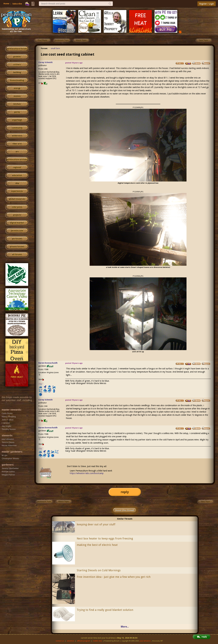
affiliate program (84, 641)
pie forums (17, 239)
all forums (17, 255)
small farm (55, 48)
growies (17, 57)
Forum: (44, 48)
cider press (17, 207)
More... (125, 627)
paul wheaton (145, 641)
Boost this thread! (125, 510)
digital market (17, 223)
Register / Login (207, 4)
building (17, 72)
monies (17, 96)
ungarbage (17, 120)
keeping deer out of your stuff (96, 524)
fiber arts (17, 144)
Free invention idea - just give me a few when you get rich (114, 577)
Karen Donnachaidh (48, 363)
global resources (17, 199)
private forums (17, 247)
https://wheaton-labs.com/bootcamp (87, 473)
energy (17, 88)
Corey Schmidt (46, 62)
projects (17, 215)
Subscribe (17, 4)
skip (17, 183)
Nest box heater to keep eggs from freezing (105, 538)
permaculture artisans (17, 160)
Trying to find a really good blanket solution (105, 610)
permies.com (17, 231)
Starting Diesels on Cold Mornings (99, 570)
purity (17, 112)
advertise (70, 641)
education (17, 175)
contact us (60, 641)
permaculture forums (17, 49)
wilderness (17, 136)
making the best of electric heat (97, 545)
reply (125, 492)
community (17, 128)
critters (17, 65)
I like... (41, 384)
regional (17, 167)
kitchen (17, 104)
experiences (17, 191)
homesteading (17, 80)
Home (6, 4)
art (17, 152)
